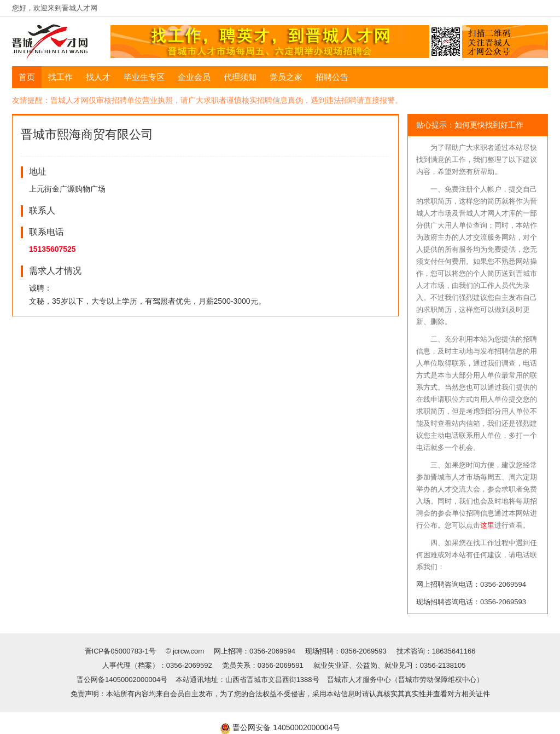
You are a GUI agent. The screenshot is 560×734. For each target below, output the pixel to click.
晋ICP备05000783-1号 (121, 651)
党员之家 (286, 77)
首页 (27, 77)
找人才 (98, 77)
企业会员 (194, 77)
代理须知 (240, 77)
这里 (487, 525)
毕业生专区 (144, 77)
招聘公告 (332, 77)
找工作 (60, 77)
